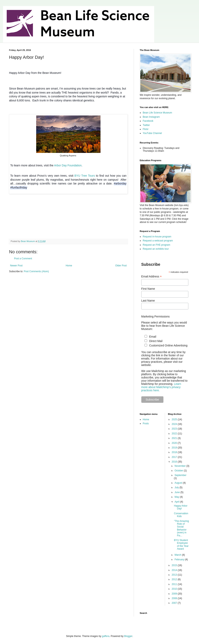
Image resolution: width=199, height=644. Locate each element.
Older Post (121, 266)
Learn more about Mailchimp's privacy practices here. (161, 387)
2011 (175, 584)
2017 (175, 457)
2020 (175, 443)
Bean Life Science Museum (157, 113)
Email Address (152, 277)
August (179, 483)
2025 (175, 419)
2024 (175, 424)
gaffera (106, 636)
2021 (175, 438)
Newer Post (16, 266)
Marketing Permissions (156, 316)
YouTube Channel (152, 133)
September (180, 475)
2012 (175, 579)
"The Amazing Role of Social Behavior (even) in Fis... (181, 528)
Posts (146, 423)
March (178, 555)
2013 (175, 575)
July (177, 487)
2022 (175, 434)
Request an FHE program (156, 245)
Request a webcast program (158, 241)
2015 (175, 565)
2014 (175, 570)
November (180, 466)
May (177, 497)
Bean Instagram (151, 117)
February (180, 560)
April (177, 502)
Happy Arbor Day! (181, 507)
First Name (148, 289)
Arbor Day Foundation (68, 165)
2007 (175, 603)
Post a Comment (23, 259)
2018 (175, 452)
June (177, 492)
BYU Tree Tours (85, 176)
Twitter (146, 125)
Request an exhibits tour (156, 249)
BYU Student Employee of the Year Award (181, 545)
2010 (175, 589)
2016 (175, 462)
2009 (175, 594)
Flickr (146, 129)
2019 (175, 448)
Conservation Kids (181, 515)
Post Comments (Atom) (36, 271)
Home (69, 266)
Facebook (148, 121)
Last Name (148, 301)
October (179, 471)
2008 (175, 598)
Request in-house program (157, 237)
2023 (175, 429)
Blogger (128, 636)
